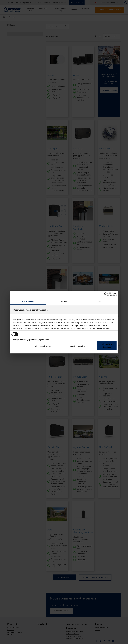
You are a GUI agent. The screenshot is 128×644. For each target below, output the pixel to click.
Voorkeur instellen (79, 346)
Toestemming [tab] (28, 301)
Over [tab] (100, 301)
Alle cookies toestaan (107, 346)
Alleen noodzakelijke (43, 346)
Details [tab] (64, 301)
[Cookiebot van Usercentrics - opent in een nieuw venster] (106, 294)
